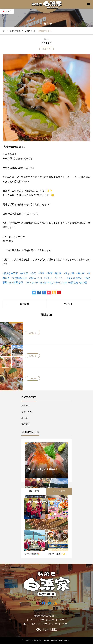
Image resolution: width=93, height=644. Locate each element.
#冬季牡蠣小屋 (54, 273)
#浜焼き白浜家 (10, 273)
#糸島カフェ (61, 282)
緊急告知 (25, 424)
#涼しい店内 (36, 278)
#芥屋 (41, 273)
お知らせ (46, 49)
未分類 (24, 418)
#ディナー (60, 278)
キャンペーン (27, 412)
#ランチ (48, 278)
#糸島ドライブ (46, 282)
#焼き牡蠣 (69, 273)
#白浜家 (24, 273)
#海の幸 (80, 273)
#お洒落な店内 (20, 278)
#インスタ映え (75, 278)
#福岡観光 (73, 282)
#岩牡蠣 (83, 282)
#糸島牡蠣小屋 (15, 282)
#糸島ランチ (32, 282)
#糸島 (33, 273)
